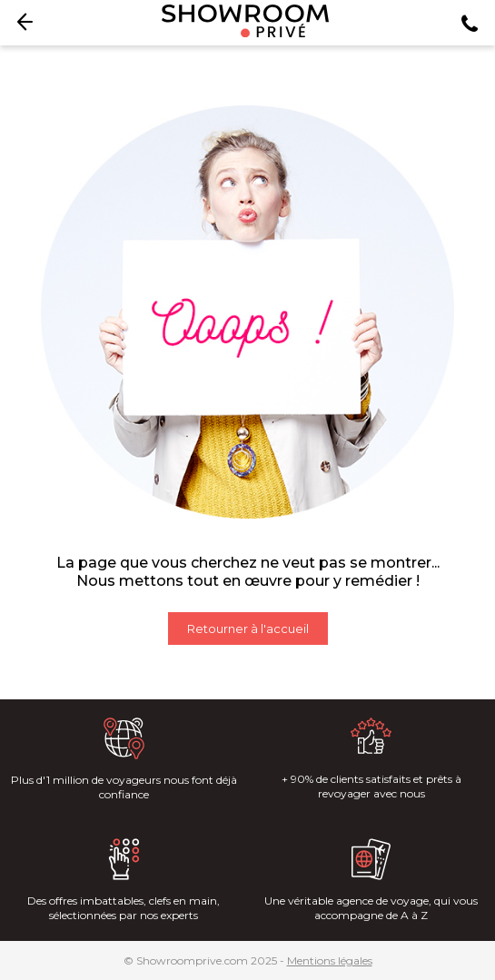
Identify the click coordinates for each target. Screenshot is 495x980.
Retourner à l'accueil (248, 629)
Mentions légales (330, 960)
